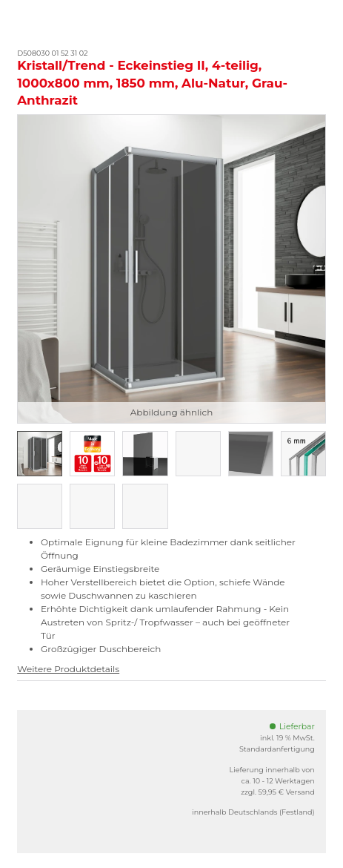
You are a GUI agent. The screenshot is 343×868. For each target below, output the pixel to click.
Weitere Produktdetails (68, 669)
